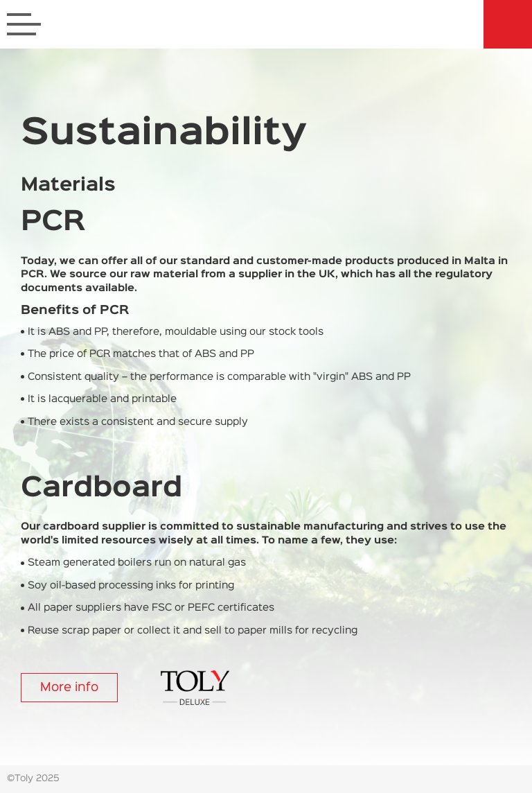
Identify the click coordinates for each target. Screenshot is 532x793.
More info (69, 688)
